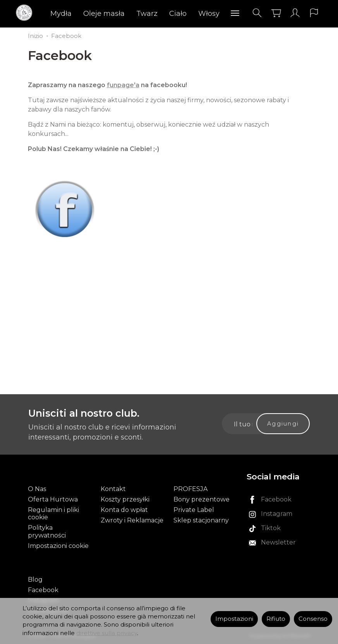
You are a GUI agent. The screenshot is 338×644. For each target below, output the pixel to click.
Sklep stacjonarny (201, 520)
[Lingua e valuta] (314, 13)
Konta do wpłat (124, 510)
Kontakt (113, 489)
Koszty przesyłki (125, 499)
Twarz (147, 14)
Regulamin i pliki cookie (53, 513)
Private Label (194, 510)
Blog (35, 580)
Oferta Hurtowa (53, 499)
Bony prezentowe (202, 499)
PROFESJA (190, 489)
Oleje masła (104, 14)
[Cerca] (257, 13)
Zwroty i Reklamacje (132, 520)
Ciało (178, 14)
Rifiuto (276, 619)
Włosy (209, 14)
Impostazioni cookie (58, 546)
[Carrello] (276, 13)
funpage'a (123, 85)
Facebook (43, 590)
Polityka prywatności (47, 531)
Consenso (313, 619)
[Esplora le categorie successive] (235, 14)
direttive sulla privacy (107, 633)
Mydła (61, 14)
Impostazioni (234, 619)
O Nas (37, 489)
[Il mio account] (295, 13)
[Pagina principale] (26, 13)
